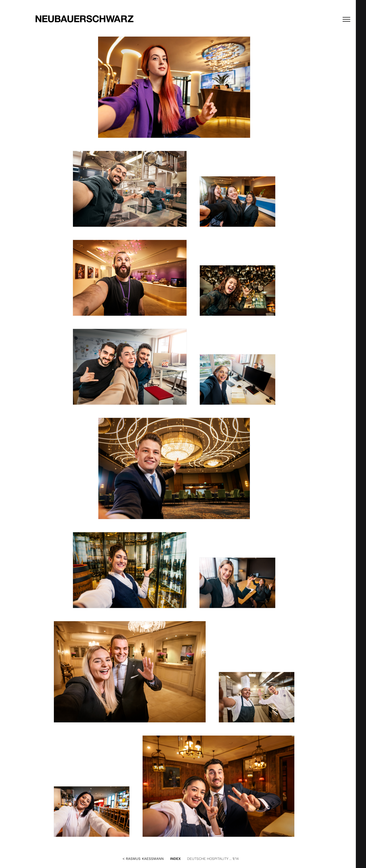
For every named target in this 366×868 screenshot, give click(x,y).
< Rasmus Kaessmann (143, 859)
